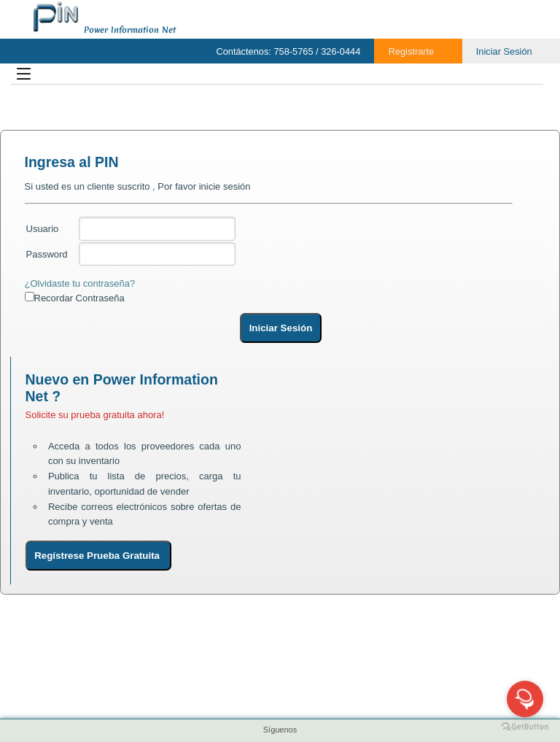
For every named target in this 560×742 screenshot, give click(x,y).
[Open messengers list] (525, 699)
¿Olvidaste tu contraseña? (80, 283)
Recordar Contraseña (79, 298)
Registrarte (412, 51)
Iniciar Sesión (504, 51)
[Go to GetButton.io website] (525, 727)
